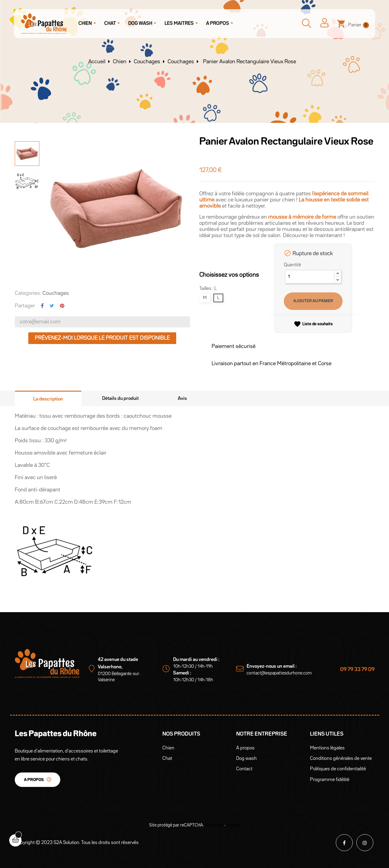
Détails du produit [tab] (120, 399)
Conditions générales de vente (341, 759)
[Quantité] (310, 277)
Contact (244, 769)
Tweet (52, 306)
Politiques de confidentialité (338, 769)
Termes (233, 825)
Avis (182, 399)
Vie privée (214, 825)
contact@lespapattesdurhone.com (279, 673)
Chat (167, 759)
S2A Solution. (67, 843)
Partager (42, 306)
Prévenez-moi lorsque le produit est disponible (102, 338)
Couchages (56, 293)
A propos (34, 780)
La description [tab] (48, 399)
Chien (168, 748)
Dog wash (246, 759)
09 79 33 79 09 (357, 670)
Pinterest (62, 306)
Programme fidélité (330, 780)
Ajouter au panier (313, 301)
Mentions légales (327, 748)
